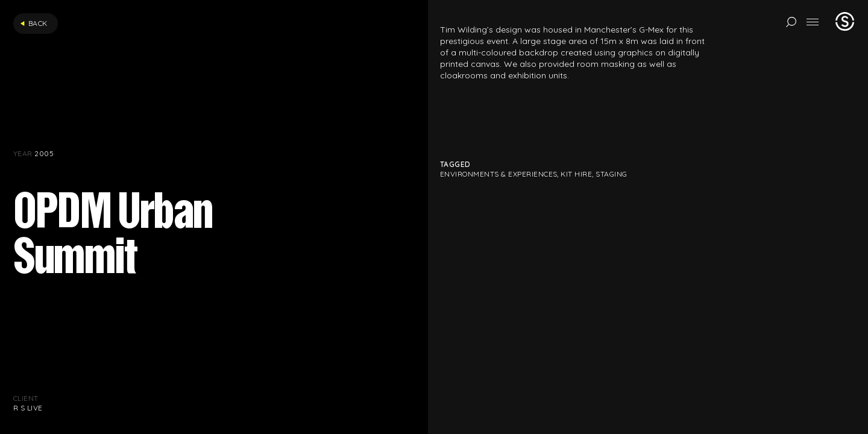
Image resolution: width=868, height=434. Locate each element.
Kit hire (576, 174)
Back (34, 23)
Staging (611, 174)
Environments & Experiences (498, 174)
